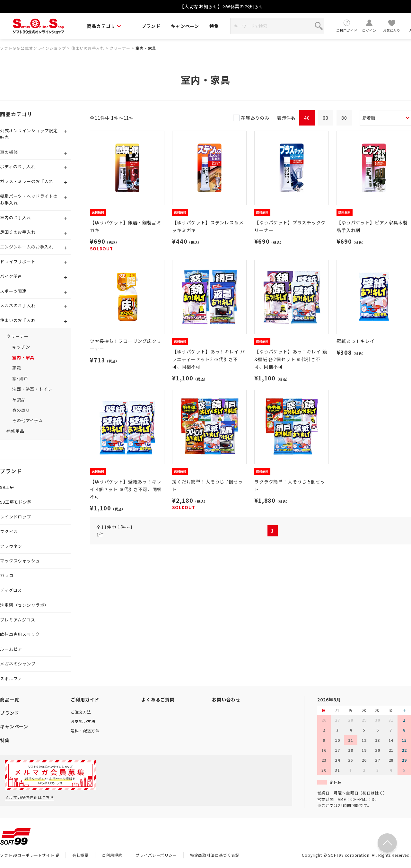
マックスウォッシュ (20, 561)
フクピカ (9, 531)
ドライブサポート (18, 261)
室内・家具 (146, 48)
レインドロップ (16, 517)
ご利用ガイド (347, 26)
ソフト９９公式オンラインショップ (33, 48)
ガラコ (7, 575)
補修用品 (15, 431)
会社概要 (80, 855)
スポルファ (11, 678)
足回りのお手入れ (18, 232)
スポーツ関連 (13, 291)
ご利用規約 (112, 855)
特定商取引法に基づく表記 (215, 855)
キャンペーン (185, 26)
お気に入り (392, 26)
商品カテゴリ (104, 26)
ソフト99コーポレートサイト (30, 855)
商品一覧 (9, 699)
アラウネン (11, 546)
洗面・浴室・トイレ (32, 389)
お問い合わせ (226, 699)
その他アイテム (28, 420)
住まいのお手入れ (88, 48)
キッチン (21, 347)
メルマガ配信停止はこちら (30, 797)
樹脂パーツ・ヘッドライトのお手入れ (29, 199)
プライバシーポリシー (156, 855)
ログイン (369, 26)
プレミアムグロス (18, 620)
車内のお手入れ (16, 217)
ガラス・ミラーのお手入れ (27, 181)
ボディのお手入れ (18, 166)
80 (344, 118)
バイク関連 (11, 276)
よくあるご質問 (158, 699)
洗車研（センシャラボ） (24, 605)
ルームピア (11, 649)
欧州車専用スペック (20, 634)
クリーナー (120, 48)
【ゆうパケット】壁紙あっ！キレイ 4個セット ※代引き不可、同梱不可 (126, 489)
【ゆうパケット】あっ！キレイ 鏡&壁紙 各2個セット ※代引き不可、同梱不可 (291, 359)
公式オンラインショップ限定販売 (29, 134)
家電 (17, 368)
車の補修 (9, 152)
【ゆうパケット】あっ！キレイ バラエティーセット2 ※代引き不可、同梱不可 (208, 359)
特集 (214, 26)
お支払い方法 (83, 721)
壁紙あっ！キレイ (356, 341)
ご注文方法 (81, 712)
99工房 (7, 487)
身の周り (21, 410)
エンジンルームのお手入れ (27, 247)
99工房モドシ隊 (16, 502)
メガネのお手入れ (18, 305)
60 (326, 118)
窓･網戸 (20, 378)
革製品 (19, 399)
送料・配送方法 (85, 730)
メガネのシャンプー (20, 664)
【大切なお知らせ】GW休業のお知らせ (221, 6)
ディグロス (11, 590)
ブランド (151, 26)
